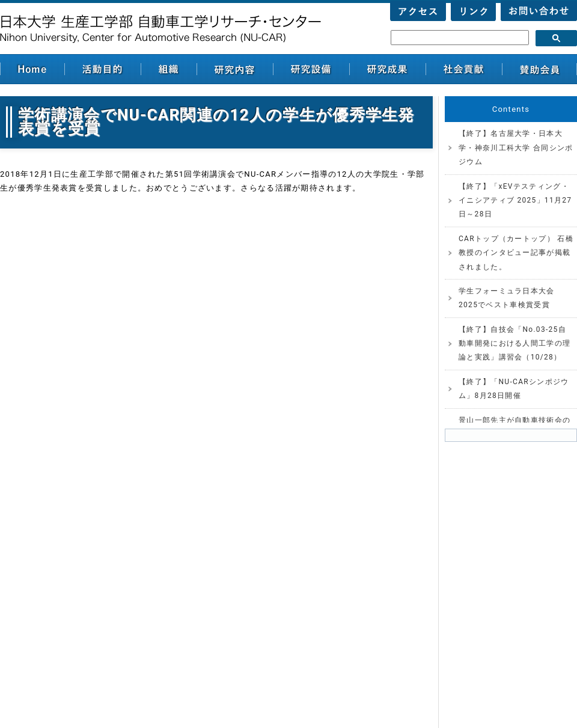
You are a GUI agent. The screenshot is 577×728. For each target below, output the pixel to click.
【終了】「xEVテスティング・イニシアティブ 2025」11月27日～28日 (515, 200)
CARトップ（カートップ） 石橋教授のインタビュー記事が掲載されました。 (516, 253)
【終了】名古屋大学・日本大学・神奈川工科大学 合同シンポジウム (516, 148)
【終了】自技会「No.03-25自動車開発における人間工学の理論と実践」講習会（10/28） (514, 344)
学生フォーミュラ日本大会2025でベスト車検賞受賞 (507, 298)
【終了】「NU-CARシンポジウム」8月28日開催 (514, 389)
